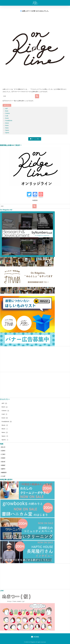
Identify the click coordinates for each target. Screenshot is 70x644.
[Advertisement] (35, 359)
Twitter (29, 197)
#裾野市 (3, 469)
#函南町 (3, 465)
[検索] (37, 96)
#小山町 (3, 476)
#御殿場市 (4, 473)
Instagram (41, 197)
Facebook (35, 197)
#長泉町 (3, 458)
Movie (7, 123)
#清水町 (3, 462)
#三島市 (3, 454)
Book (7, 111)
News (7, 128)
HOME (35, 637)
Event (7, 118)
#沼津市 (3, 451)
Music (7, 125)
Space (7, 130)
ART (7, 109)
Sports (7, 133)
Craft (7, 116)
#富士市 (3, 447)
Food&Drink (9, 121)
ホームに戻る (35, 139)
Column (8, 113)
